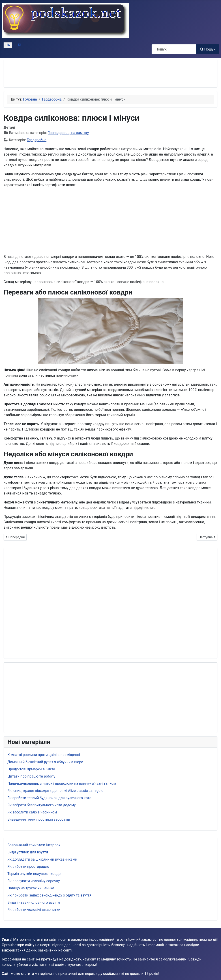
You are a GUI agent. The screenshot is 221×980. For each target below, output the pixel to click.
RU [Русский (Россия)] (20, 45)
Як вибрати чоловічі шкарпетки (34, 910)
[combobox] (174, 49)
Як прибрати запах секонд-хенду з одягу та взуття (49, 895)
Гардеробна (37, 140)
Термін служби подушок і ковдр (34, 874)
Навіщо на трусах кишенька (31, 888)
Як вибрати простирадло (28, 867)
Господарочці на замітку (68, 133)
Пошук (208, 49)
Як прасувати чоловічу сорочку (34, 881)
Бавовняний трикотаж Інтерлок (34, 845)
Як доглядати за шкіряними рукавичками (42, 859)
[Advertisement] (89, 74)
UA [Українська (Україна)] (8, 45)
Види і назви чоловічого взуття (34, 902)
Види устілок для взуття (28, 852)
